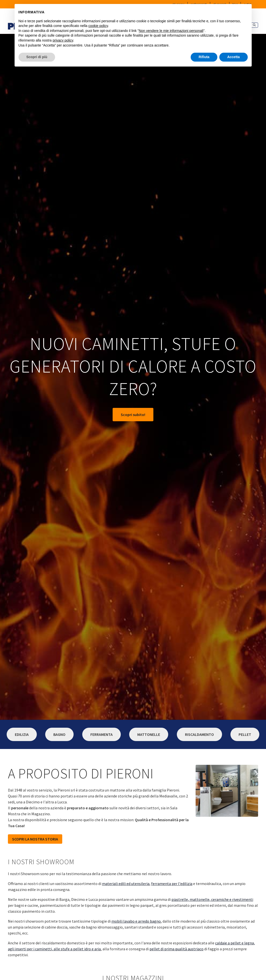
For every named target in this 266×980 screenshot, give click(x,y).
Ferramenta (102, 734)
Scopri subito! (133, 415)
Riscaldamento (199, 734)
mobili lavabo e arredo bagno (136, 921)
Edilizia (22, 734)
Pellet (245, 734)
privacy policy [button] (63, 40)
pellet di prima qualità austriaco (176, 949)
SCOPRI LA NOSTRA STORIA (35, 839)
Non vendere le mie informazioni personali (171, 31)
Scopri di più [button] (37, 57)
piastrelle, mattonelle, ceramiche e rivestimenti (212, 899)
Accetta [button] (234, 57)
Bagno (59, 734)
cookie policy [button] (98, 26)
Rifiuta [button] (204, 57)
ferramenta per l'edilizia (172, 884)
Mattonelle (149, 734)
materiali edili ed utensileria (126, 884)
